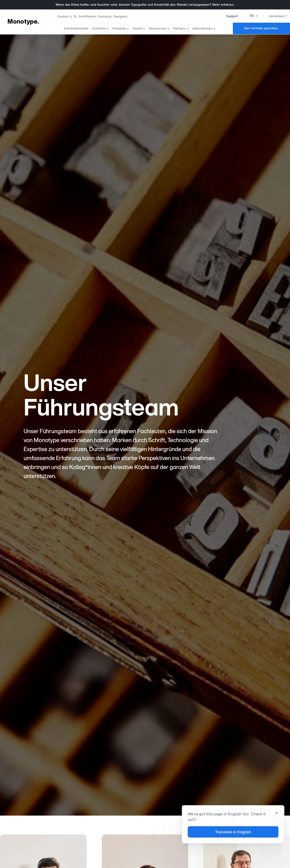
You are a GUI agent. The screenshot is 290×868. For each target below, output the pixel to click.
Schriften (99, 28)
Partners (179, 28)
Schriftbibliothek (76, 28)
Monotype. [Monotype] (23, 22)
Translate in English (233, 832)
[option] (248, 16)
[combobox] (95, 16)
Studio (137, 28)
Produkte (119, 28)
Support (227, 16)
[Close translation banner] (277, 813)
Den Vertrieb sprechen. (261, 28)
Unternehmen (202, 28)
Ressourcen (158, 28)
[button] (248, 16)
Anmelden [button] (273, 16)
